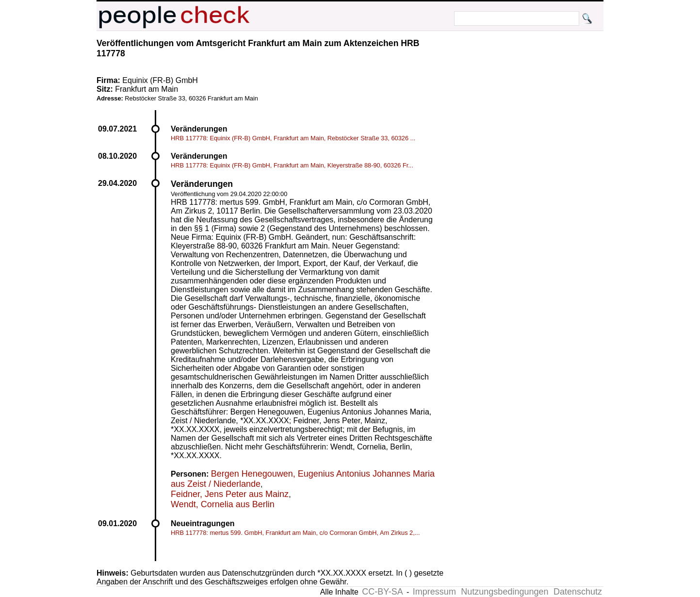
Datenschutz (578, 592)
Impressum (434, 592)
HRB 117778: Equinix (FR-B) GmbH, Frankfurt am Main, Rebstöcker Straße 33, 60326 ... (293, 138)
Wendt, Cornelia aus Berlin (223, 504)
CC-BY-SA (382, 592)
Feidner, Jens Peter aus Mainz (230, 494)
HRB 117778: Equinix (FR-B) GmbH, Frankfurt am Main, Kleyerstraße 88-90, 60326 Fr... (292, 165)
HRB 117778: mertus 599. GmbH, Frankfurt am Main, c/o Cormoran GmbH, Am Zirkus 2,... (295, 533)
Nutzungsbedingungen (505, 592)
